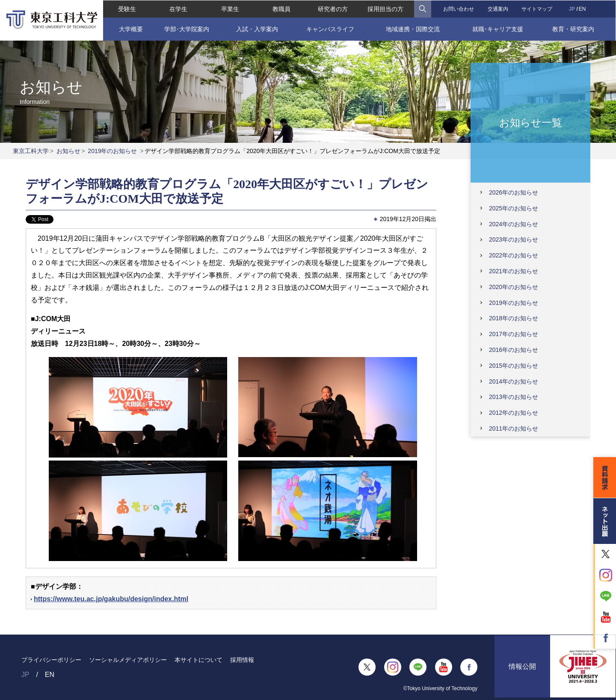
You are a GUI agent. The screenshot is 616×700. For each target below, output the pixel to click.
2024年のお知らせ (514, 224)
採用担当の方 (385, 9)
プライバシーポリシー (51, 660)
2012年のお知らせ (514, 413)
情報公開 (522, 667)
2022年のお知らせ (514, 255)
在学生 (178, 9)
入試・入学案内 (257, 29)
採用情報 (242, 660)
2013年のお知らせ (514, 397)
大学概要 (130, 29)
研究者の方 (333, 9)
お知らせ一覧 (531, 122)
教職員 (281, 9)
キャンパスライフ (330, 29)
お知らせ (68, 151)
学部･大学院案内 (187, 29)
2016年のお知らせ (514, 350)
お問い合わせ (459, 9)
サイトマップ (537, 9)
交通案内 (498, 9)
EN (582, 9)
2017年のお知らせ (514, 334)
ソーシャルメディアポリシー (128, 660)
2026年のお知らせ (514, 192)
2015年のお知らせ (514, 366)
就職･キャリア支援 (498, 29)
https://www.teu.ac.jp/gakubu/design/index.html (111, 599)
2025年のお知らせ (514, 208)
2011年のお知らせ (514, 428)
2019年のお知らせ (112, 151)
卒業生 (230, 9)
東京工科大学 (31, 151)
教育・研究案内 (573, 29)
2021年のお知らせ (514, 271)
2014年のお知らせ (514, 381)
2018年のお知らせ (514, 318)
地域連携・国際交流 (413, 29)
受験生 (127, 9)
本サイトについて (198, 660)
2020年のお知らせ (514, 287)
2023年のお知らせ (514, 239)
